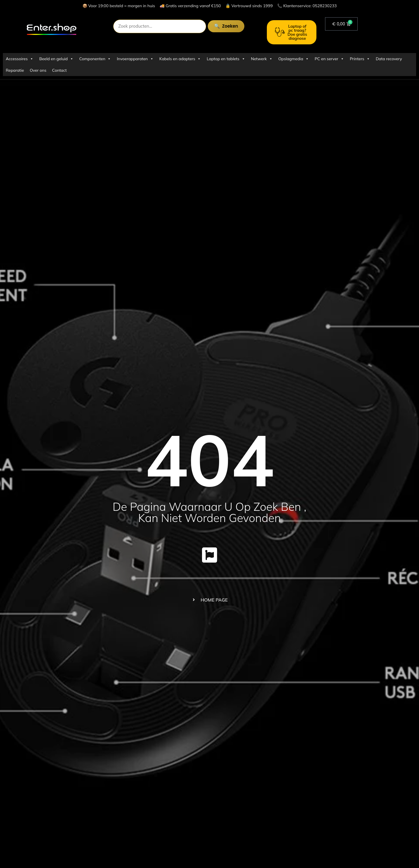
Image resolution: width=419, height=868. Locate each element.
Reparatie (15, 70)
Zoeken (230, 26)
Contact (59, 70)
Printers (360, 59)
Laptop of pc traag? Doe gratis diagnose (291, 32)
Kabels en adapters (180, 59)
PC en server (329, 59)
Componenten (95, 59)
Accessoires (20, 59)
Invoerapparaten (135, 59)
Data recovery (389, 59)
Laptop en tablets (226, 59)
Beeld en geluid (56, 59)
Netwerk (262, 59)
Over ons (38, 70)
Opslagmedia (294, 59)
